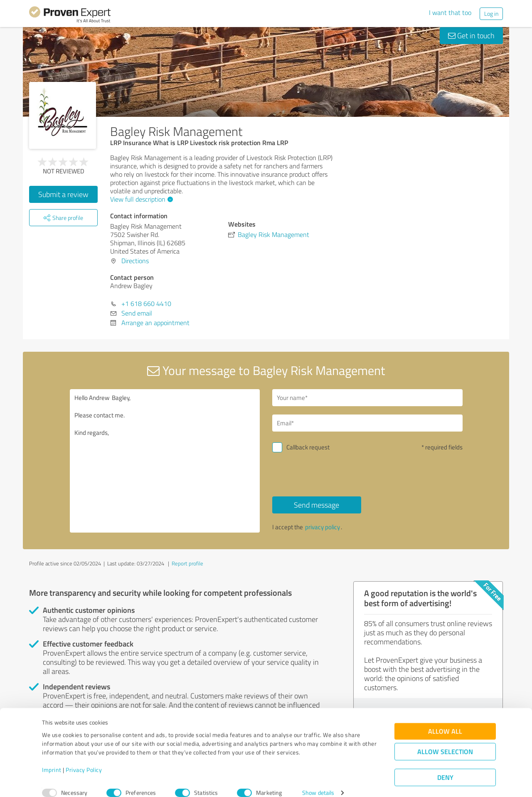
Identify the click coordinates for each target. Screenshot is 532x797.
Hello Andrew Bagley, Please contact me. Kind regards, (165, 461)
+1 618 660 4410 (146, 304)
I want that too (450, 12)
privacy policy (323, 527)
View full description (140, 199)
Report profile (187, 563)
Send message (316, 505)
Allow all (445, 720)
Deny (445, 766)
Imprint (52, 758)
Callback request (308, 447)
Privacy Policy (84, 758)
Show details (318, 781)
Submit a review (63, 194)
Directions (135, 261)
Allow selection (445, 740)
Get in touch (471, 35)
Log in (491, 14)
